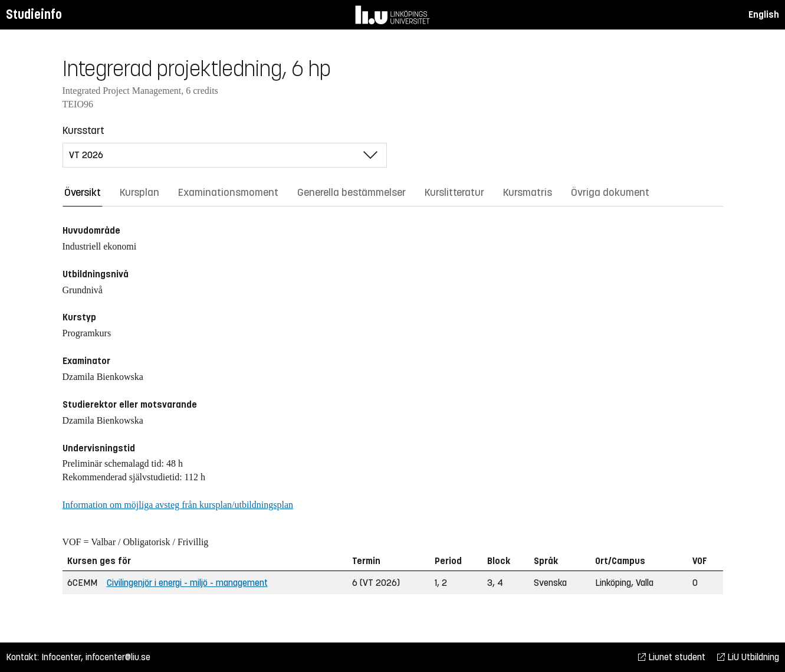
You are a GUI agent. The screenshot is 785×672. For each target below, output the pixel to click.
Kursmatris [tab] (528, 192)
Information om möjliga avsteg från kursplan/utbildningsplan (178, 505)
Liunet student (672, 657)
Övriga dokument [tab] (610, 192)
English (764, 14)
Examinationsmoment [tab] (228, 192)
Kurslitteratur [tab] (454, 192)
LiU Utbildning (748, 657)
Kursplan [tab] (139, 192)
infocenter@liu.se (118, 657)
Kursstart (83, 130)
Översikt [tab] (83, 192)
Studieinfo (34, 14)
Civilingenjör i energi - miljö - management (187, 583)
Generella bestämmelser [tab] (352, 192)
